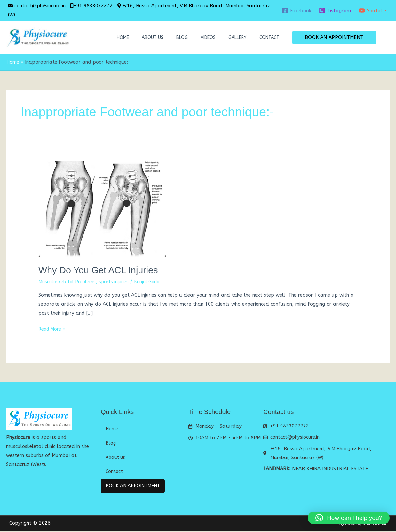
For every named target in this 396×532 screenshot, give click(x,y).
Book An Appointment (135, 487)
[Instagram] (335, 11)
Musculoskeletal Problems (68, 281)
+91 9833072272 (93, 6)
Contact (269, 38)
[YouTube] (372, 11)
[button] (334, 38)
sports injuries (117, 281)
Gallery (238, 38)
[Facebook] (297, 11)
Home (123, 38)
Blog (182, 38)
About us (153, 38)
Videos (208, 38)
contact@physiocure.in (40, 6)
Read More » (53, 328)
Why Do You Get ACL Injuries (101, 270)
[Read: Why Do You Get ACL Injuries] (102, 208)
